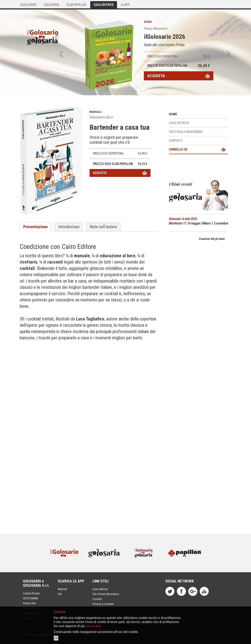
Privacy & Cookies (103, 604)
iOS (60, 594)
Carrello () (178, 149)
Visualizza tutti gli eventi (212, 239)
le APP (125, 5)
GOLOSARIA (52, 5)
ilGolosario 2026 (165, 37)
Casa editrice (179, 123)
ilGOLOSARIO (28, 5)
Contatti (176, 141)
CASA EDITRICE (104, 5)
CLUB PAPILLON (76, 5)
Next (229, 54)
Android (62, 589)
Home (173, 114)
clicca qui (93, 626)
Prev (61, 54)
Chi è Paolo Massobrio (186, 132)
